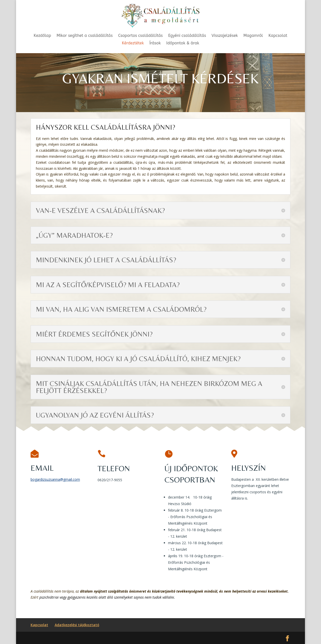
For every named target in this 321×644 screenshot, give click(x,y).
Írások (155, 43)
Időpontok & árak (183, 43)
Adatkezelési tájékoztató (77, 625)
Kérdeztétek (133, 43)
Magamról (253, 36)
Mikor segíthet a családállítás (85, 36)
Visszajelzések (225, 36)
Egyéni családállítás (187, 36)
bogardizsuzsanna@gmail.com (55, 479)
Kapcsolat (278, 36)
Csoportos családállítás (140, 36)
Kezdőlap (42, 36)
